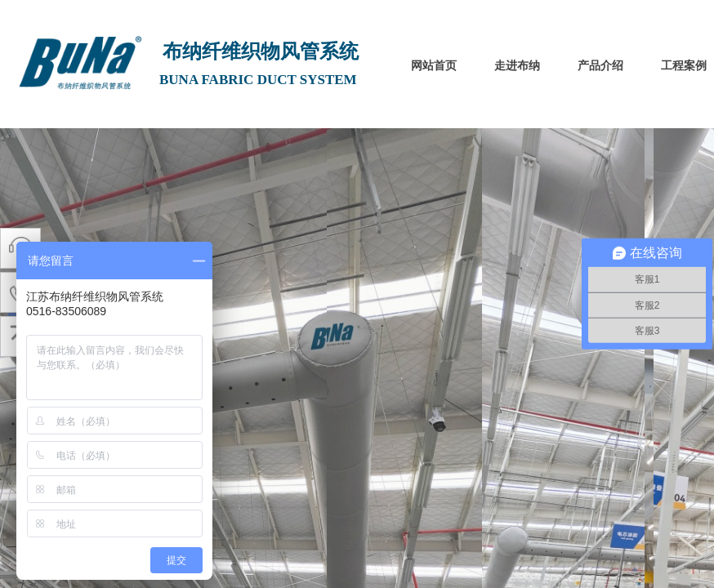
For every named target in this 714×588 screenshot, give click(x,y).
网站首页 (434, 66)
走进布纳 (517, 66)
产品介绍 (600, 66)
